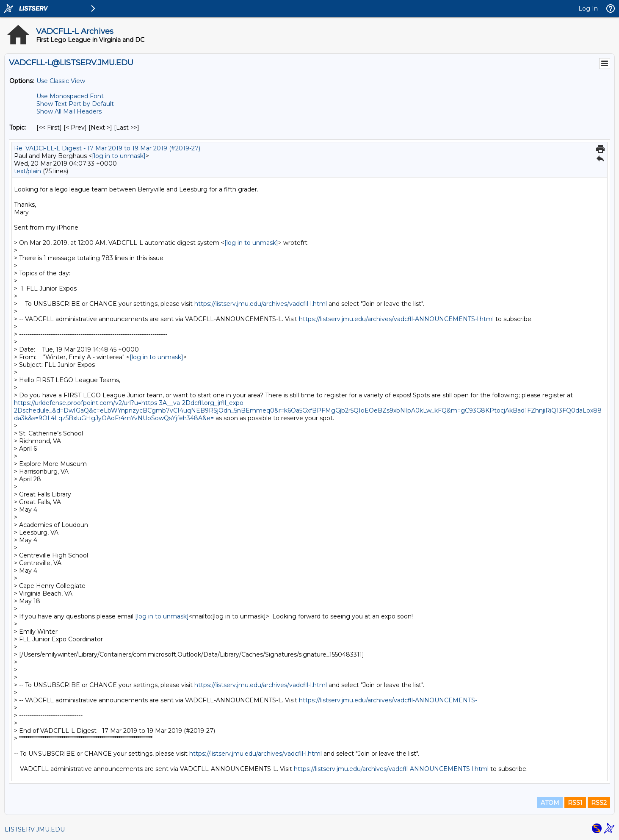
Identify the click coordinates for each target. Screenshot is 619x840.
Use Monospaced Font (70, 96)
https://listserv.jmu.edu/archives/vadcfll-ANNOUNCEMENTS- (388, 700)
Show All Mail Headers (69, 111)
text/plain (28, 171)
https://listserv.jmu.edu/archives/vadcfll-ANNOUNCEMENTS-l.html (396, 319)
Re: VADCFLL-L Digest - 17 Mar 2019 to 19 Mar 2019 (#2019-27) (107, 148)
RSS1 (575, 803)
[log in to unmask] (119, 156)
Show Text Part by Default (75, 104)
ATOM (550, 803)
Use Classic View (61, 81)
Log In (588, 8)
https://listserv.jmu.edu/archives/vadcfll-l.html (261, 304)
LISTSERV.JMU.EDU (35, 829)
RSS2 (599, 803)
